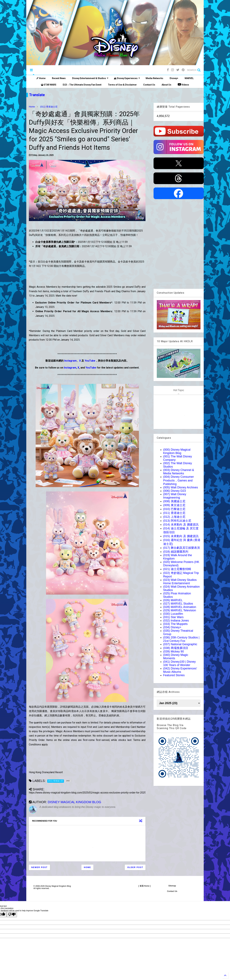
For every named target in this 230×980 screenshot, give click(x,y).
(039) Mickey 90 (174, 652)
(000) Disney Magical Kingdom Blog (177, 451)
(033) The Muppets (175, 624)
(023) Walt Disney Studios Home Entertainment (180, 582)
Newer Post (39, 867)
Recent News (59, 78)
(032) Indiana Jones (176, 621)
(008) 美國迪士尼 (174, 501)
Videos (183, 84)
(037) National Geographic (180, 644)
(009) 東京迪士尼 (174, 505)
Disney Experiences (127, 78)
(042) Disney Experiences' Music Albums (180, 670)
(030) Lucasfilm (173, 614)
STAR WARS (49, 85)
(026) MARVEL (173, 600)
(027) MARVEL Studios (178, 604)
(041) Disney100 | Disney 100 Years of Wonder (180, 663)
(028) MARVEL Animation (180, 607)
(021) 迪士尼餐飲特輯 (177, 569)
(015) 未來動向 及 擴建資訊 (181, 536)
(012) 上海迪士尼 (174, 517)
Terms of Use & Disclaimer (122, 85)
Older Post (135, 867)
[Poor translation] (12, 914)
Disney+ (174, 78)
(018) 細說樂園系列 (176, 552)
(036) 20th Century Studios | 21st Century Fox (181, 639)
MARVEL (189, 78)
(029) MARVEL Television (180, 610)
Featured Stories (174, 675)
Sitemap (172, 886)
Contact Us (149, 85)
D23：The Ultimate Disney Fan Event (82, 85)
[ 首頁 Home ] (144, 886)
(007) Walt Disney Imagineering (175, 496)
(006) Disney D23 (175, 491)
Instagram (70, 361)
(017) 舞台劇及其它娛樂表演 (182, 548)
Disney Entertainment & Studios (90, 78)
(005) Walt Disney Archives (181, 487)
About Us (166, 85)
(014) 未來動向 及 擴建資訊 (181, 525)
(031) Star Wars (173, 617)
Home (41, 78)
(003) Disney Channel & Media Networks (179, 472)
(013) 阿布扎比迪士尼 (177, 521)
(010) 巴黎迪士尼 (174, 509)
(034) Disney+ (172, 627)
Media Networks (154, 78)
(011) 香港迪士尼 (49, 107)
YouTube (90, 361)
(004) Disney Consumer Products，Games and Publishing (179, 480)
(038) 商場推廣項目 (176, 648)
